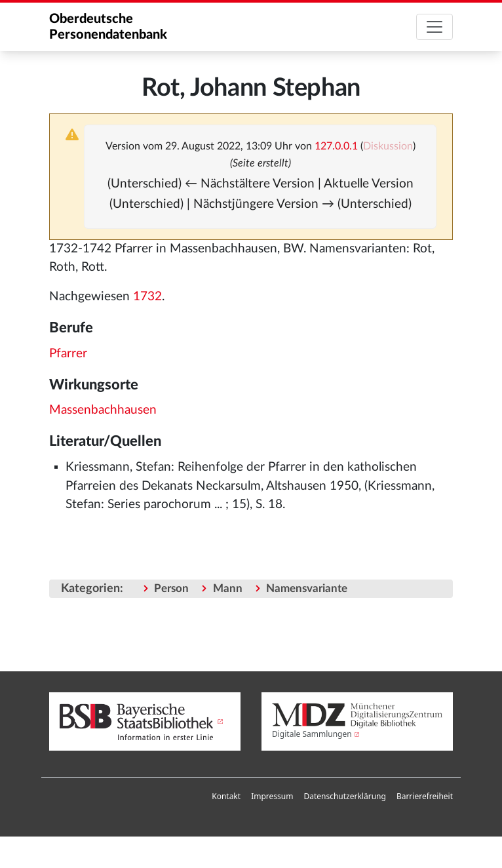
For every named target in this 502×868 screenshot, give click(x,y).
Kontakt (226, 796)
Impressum (272, 796)
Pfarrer (68, 354)
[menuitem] (226, 797)
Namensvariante (307, 588)
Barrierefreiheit (425, 796)
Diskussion (388, 146)
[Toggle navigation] (434, 27)
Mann (228, 588)
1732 (147, 297)
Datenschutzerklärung (344, 796)
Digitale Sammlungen (312, 734)
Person (171, 588)
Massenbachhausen (103, 410)
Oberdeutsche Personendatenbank (108, 27)
